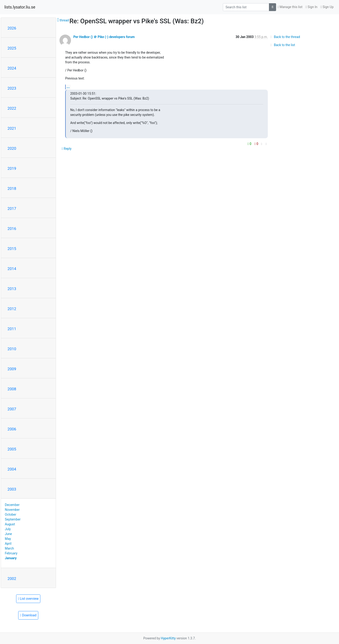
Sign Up (327, 7)
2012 (12, 309)
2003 (12, 489)
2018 (12, 188)
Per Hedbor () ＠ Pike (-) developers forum (104, 37)
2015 (12, 249)
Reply (67, 149)
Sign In (311, 7)
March (9, 548)
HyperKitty (168, 638)
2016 (12, 229)
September (13, 519)
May (8, 539)
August (10, 524)
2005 (12, 449)
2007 (12, 409)
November (12, 510)
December (12, 505)
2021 (12, 128)
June (8, 534)
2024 (12, 68)
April (8, 544)
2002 (12, 579)
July (8, 529)
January (11, 558)
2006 (12, 429)
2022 (12, 108)
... (68, 87)
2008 (12, 389)
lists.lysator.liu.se (20, 7)
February (11, 553)
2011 (12, 329)
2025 (12, 48)
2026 (12, 28)
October (10, 515)
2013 (12, 289)
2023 (12, 88)
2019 (12, 168)
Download (28, 615)
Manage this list (290, 7)
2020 (12, 148)
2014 (12, 269)
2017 (12, 209)
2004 (12, 469)
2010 (12, 349)
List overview (28, 599)
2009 (12, 369)
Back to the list (282, 45)
